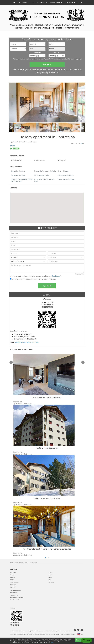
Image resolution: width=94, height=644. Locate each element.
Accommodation (39, 3)
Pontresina (32, 142)
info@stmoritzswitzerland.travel (27, 342)
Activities (51, 572)
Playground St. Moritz (18, 175)
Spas (50, 580)
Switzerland (23, 142)
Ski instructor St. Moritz (66, 175)
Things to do (56, 3)
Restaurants (13, 585)
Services (51, 575)
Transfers (70, 3)
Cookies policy (60, 634)
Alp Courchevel (14, 595)
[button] (47, 206)
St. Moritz (24, 3)
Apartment (14, 142)
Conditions (56, 276)
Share (13, 146)
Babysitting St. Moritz (18, 171)
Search (47, 64)
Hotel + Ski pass (63, 171)
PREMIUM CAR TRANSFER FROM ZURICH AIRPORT (22, 180)
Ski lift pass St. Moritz (42, 175)
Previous (11, 127)
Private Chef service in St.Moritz (45, 171)
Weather (12, 575)
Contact (73, 634)
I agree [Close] (79, 640)
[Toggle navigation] (80, 3)
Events (50, 577)
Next (83, 127)
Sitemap (53, 634)
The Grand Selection (15, 590)
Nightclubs (51, 582)
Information (13, 572)
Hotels (12, 580)
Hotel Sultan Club (15, 600)
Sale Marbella (14, 593)
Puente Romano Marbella (17, 597)
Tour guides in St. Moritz (66, 179)
